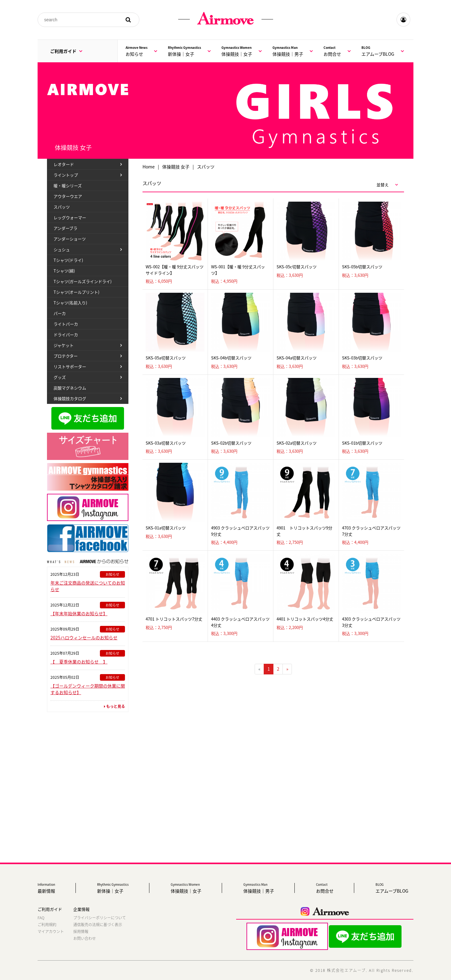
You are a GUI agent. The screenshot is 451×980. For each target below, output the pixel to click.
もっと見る (114, 706)
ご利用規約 (47, 925)
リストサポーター (70, 366)
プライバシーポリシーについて (100, 918)
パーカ (60, 313)
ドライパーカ (66, 335)
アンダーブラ (65, 228)
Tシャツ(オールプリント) (76, 292)
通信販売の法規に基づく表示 (98, 925)
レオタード (64, 164)
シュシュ (62, 249)
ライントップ (66, 175)
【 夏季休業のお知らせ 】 (79, 662)
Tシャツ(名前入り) (70, 303)
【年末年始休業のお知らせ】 (79, 613)
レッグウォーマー (70, 217)
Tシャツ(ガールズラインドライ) (83, 281)
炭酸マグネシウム (70, 388)
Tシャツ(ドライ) (68, 260)
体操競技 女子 (176, 167)
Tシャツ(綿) (64, 271)
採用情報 (81, 931)
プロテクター (66, 356)
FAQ (41, 918)
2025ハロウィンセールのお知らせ (84, 637)
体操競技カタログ (70, 398)
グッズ (60, 377)
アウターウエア (68, 196)
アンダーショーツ (70, 239)
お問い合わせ (85, 938)
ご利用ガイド (66, 51)
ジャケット (64, 345)
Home (149, 167)
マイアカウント (51, 931)
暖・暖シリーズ (68, 186)
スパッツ (62, 207)
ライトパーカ (66, 324)
